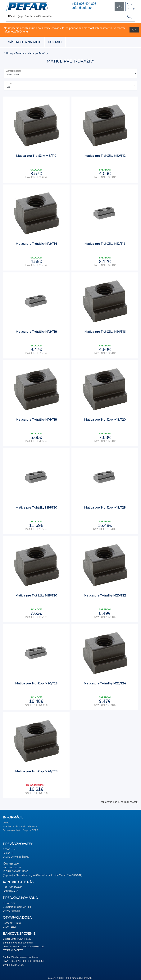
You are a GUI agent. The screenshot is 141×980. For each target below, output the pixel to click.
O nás (6, 823)
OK (134, 30)
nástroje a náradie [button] (25, 42)
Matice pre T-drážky (38, 53)
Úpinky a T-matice (15, 53)
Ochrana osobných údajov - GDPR (21, 830)
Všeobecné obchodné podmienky (20, 826)
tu (27, 32)
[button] (27, 7)
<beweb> (88, 978)
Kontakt (55, 42)
